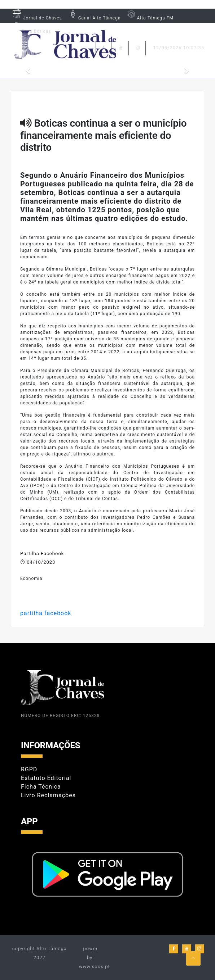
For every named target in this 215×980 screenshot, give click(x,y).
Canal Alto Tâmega (94, 18)
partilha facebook (46, 613)
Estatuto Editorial (46, 778)
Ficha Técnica (41, 787)
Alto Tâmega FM (150, 18)
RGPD (29, 769)
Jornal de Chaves (36, 18)
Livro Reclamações (48, 795)
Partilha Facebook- (43, 553)
